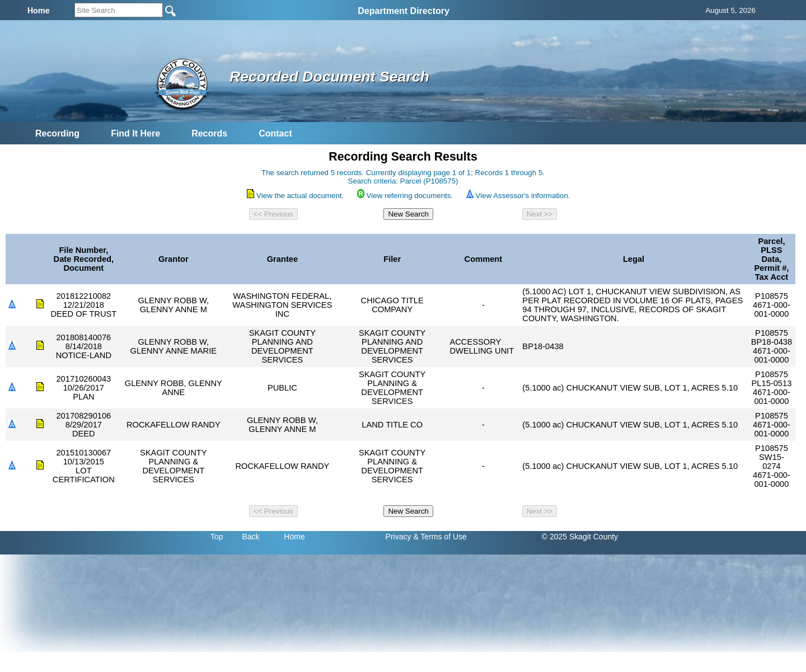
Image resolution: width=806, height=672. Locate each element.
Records (209, 133)
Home (294, 537)
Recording (57, 133)
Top (217, 537)
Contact (275, 133)
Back (250, 537)
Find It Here (135, 133)
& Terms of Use (440, 537)
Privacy (399, 537)
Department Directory (404, 11)
